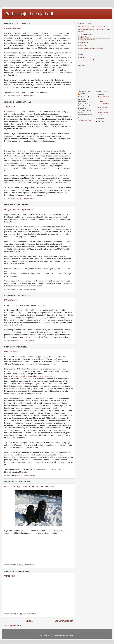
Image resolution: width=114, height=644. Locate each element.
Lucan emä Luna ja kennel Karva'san (92, 27)
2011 (100, 118)
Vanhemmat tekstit (64, 621)
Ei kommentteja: (30, 96)
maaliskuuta (105, 97)
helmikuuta (104, 107)
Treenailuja (9, 107)
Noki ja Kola (83, 45)
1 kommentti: (30, 565)
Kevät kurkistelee (12, 28)
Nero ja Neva (83, 43)
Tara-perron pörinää (85, 34)
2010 (100, 121)
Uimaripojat (10, 576)
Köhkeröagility (11, 300)
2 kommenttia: (29, 340)
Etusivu (29, 621)
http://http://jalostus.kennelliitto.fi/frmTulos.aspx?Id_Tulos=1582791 (30, 376)
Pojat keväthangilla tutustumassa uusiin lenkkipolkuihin (30, 487)
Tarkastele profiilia (85, 120)
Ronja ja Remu (84, 37)
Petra (83, 94)
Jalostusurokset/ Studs (86, 60)
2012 (100, 94)
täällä (64, 119)
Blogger (71, 635)
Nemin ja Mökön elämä (87, 40)
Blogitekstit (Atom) (15, 626)
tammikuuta (104, 112)
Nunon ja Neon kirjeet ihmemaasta (91, 48)
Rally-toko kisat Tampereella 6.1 (19, 210)
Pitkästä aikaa (11, 352)
